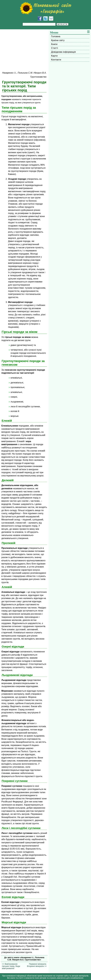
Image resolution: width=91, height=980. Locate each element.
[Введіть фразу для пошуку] (39, 24)
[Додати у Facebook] (40, 19)
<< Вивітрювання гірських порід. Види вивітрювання (11, 966)
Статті (54, 48)
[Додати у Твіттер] (45, 19)
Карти (54, 56)
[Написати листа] (51, 19)
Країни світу (58, 40)
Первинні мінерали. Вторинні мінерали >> (37, 965)
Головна (56, 36)
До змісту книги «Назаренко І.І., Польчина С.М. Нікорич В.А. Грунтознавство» (24, 959)
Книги (54, 44)
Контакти (56, 60)
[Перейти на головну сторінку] (45, 8)
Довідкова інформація (63, 52)
